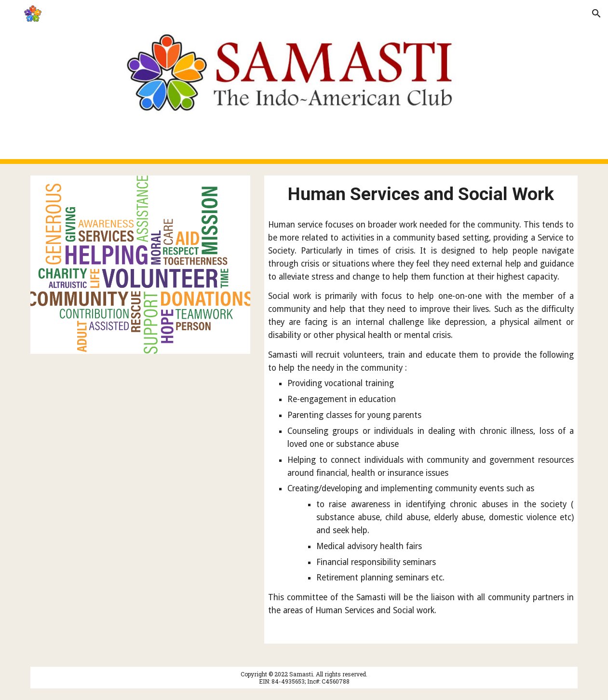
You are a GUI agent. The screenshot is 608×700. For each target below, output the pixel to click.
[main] (421, 194)
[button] (12, 13)
